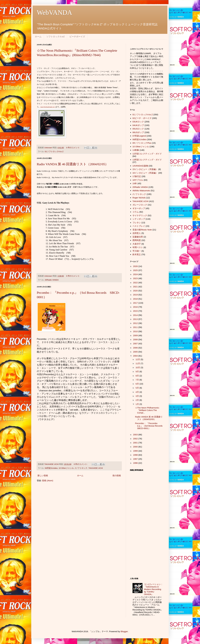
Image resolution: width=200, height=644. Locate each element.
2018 (136, 299)
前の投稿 (117, 475)
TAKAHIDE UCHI (96, 468)
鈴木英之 (137, 254)
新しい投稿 (43, 475)
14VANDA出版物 (140, 166)
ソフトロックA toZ (55, 37)
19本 (135, 183)
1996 (136, 463)
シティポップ (139, 219)
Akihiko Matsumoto (141, 191)
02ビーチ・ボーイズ (142, 118)
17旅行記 (137, 176)
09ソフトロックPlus (142, 143)
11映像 (136, 150)
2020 (136, 291)
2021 (136, 287)
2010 (136, 331)
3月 (137, 396)
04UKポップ (138, 125)
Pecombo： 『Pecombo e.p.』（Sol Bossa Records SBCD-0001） (150, 426)
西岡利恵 (137, 240)
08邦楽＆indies (51, 468)
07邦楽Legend (139, 136)
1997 (136, 459)
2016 (136, 307)
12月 (138, 359)
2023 (136, 278)
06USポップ (138, 132)
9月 (137, 371)
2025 (136, 270)
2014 (136, 315)
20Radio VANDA (52, 280)
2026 (136, 266)
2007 (136, 344)
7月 (137, 380)
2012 (136, 323)
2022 (136, 283)
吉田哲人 (137, 233)
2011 (136, 327)
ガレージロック (140, 205)
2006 (136, 348)
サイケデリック (140, 215)
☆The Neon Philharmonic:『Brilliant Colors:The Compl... (147, 410)
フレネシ (137, 223)
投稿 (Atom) (48, 480)
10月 (138, 367)
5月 (137, 388)
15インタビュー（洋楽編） (145, 169)
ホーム (38, 37)
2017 (136, 303)
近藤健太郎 (138, 237)
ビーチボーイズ (77, 37)
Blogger (124, 631)
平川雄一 (137, 251)
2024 (136, 274)
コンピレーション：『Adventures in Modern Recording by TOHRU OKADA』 (153, 589)
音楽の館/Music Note (142, 230)
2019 (136, 295)
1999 (136, 451)
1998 (136, 455)
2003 (136, 435)
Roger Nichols (139, 198)
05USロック (138, 129)
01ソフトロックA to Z (54, 152)
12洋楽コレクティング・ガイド (147, 154)
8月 (137, 376)
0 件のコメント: (73, 148)
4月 (137, 392)
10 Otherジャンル (66, 468)
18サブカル (138, 180)
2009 (136, 335)
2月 (137, 400)
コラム (136, 212)
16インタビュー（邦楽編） (145, 173)
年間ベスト (138, 247)
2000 (136, 447)
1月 (137, 404)
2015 (136, 311)
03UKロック (138, 122)
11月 (138, 363)
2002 (136, 439)
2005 (136, 352)
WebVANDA (54, 12)
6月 (137, 384)
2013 (136, 319)
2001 (136, 443)
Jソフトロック (81, 468)
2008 (136, 339)
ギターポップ (139, 208)
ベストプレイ (139, 226)
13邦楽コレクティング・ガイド (147, 160)
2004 (136, 356)
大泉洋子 (137, 244)
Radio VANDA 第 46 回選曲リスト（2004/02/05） (73, 164)
